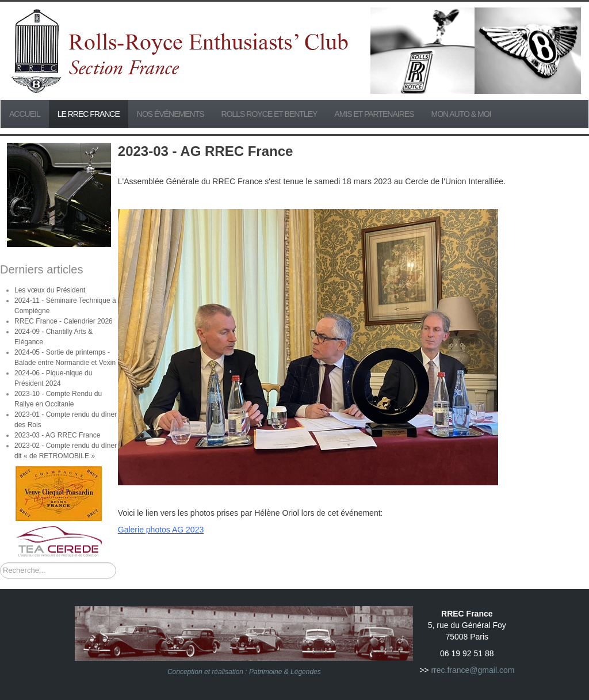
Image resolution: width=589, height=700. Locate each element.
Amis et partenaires (374, 114)
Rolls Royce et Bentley (269, 114)
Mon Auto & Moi (461, 114)
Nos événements (171, 114)
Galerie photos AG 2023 (161, 530)
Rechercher (0, 563)
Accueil (25, 114)
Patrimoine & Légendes (285, 672)
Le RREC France (89, 114)
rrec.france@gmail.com (473, 670)
